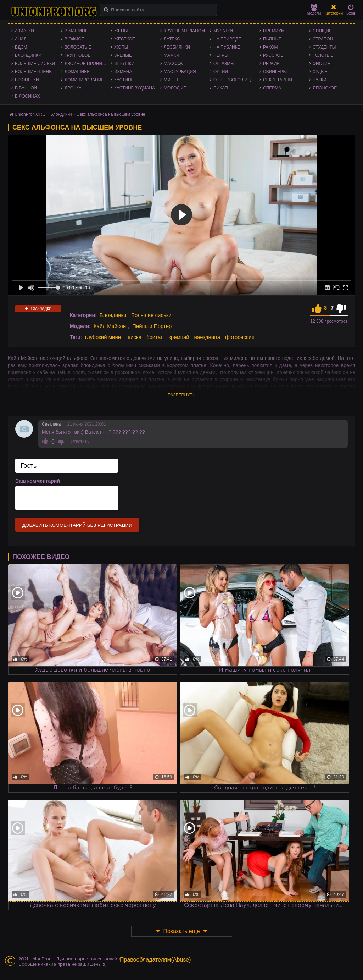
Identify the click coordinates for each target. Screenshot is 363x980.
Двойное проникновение (88, 64)
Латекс (172, 39)
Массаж (173, 64)
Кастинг (124, 80)
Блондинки (28, 55)
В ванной (26, 88)
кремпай (179, 337)
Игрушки (124, 64)
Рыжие (271, 64)
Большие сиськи (35, 64)
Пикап (221, 88)
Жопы (121, 47)
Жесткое (125, 39)
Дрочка (73, 88)
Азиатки (24, 31)
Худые (320, 72)
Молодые (175, 88)
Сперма (272, 88)
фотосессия (240, 337)
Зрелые (123, 55)
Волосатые (78, 47)
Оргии (221, 72)
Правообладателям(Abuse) (155, 960)
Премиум (274, 31)
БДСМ (21, 47)
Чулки (320, 80)
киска (135, 337)
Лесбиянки (177, 47)
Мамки (172, 55)
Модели (314, 10)
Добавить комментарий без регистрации (77, 525)
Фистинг (323, 64)
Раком (270, 47)
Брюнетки (27, 80)
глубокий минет (104, 337)
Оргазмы (224, 64)
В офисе (74, 39)
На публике (227, 47)
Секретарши (278, 80)
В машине (76, 31)
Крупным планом (184, 31)
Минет (171, 80)
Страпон (323, 39)
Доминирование (84, 80)
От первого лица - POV (236, 80)
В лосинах (27, 96)
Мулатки (223, 31)
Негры (221, 55)
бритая (155, 337)
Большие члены (34, 72)
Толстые (323, 55)
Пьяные (272, 39)
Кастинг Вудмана (135, 88)
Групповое (77, 55)
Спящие (322, 31)
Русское (273, 55)
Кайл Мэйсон (110, 326)
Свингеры (275, 72)
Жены (121, 31)
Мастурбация (180, 72)
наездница (207, 337)
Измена (123, 72)
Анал (21, 39)
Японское (325, 88)
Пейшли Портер (152, 326)
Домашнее (77, 72)
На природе (227, 39)
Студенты (324, 47)
